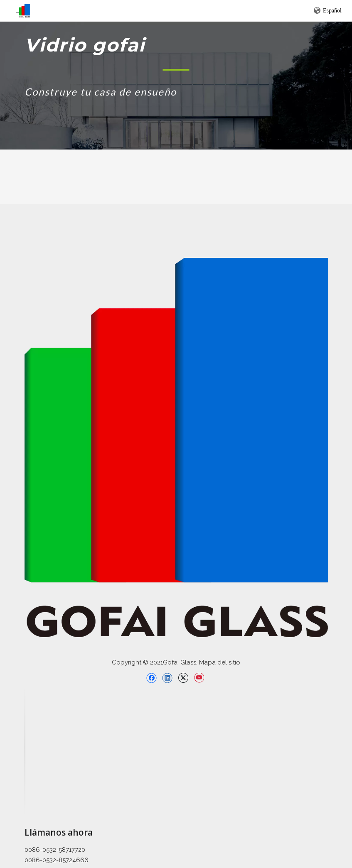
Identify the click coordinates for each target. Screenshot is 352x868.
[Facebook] (151, 678)
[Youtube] (199, 678)
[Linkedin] (167, 678)
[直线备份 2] (25, 751)
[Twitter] (183, 678)
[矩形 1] (176, 69)
